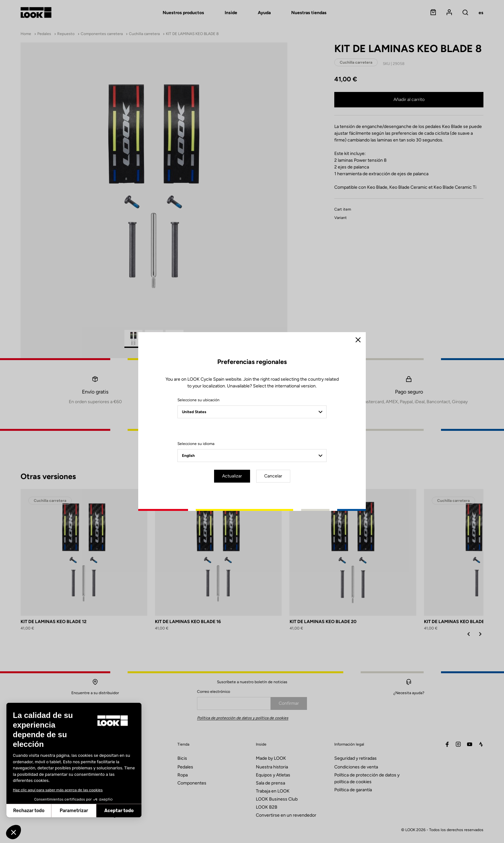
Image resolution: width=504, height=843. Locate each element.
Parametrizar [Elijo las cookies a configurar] (74, 811)
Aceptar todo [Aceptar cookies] (119, 811)
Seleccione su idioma (196, 444)
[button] (14, 832)
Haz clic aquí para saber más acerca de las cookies (58, 790)
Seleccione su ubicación (198, 400)
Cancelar (273, 476)
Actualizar (232, 476)
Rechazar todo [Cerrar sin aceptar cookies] (29, 811)
